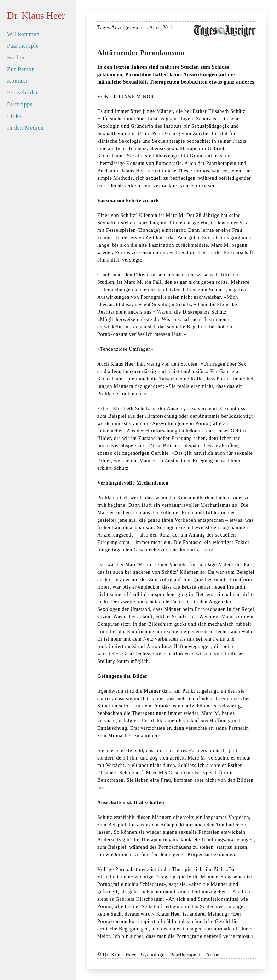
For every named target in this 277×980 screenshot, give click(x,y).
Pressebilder (23, 93)
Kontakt (17, 81)
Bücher (16, 58)
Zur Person (21, 69)
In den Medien (25, 128)
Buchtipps (20, 104)
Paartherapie (23, 46)
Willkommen (23, 34)
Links (14, 116)
